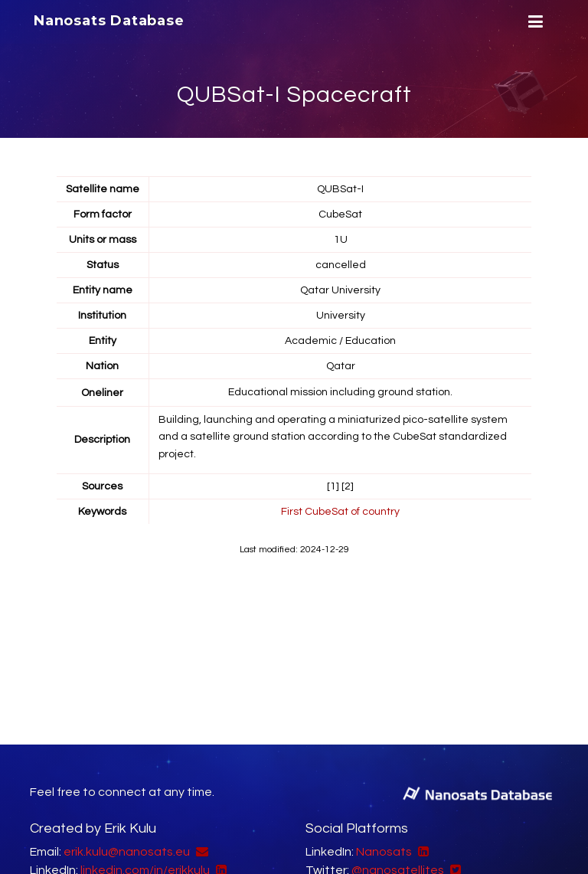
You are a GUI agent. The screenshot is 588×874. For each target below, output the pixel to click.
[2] (348, 486)
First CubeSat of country (340, 512)
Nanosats (384, 852)
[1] (333, 486)
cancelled (341, 265)
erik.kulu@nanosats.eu (127, 852)
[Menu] (534, 22)
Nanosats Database (109, 21)
